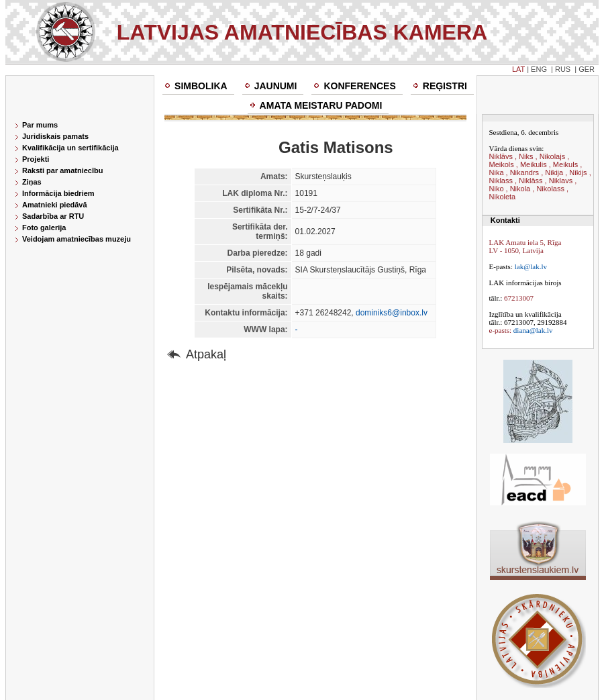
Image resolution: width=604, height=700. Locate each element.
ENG (539, 69)
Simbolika (201, 86)
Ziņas (32, 182)
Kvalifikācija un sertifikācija (70, 148)
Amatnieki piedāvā (55, 205)
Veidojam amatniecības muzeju (77, 239)
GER (587, 69)
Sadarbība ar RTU (53, 216)
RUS (563, 69)
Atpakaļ (206, 354)
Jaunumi (276, 86)
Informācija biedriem (58, 193)
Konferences (359, 86)
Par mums (40, 125)
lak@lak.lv (531, 266)
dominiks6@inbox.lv (392, 313)
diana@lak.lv (533, 330)
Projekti (36, 159)
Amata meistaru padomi (321, 105)
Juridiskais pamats (55, 136)
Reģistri (445, 86)
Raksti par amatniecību (62, 170)
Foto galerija (44, 228)
